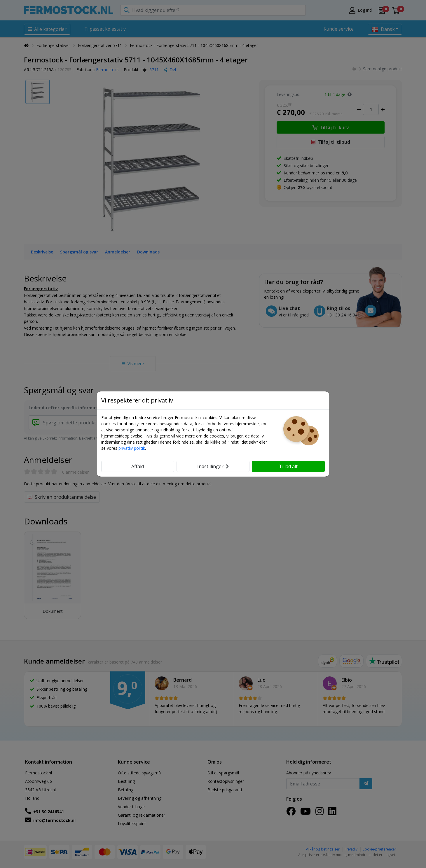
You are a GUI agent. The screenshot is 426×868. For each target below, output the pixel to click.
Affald (138, 466)
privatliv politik (132, 448)
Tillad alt (288, 466)
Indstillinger (213, 466)
